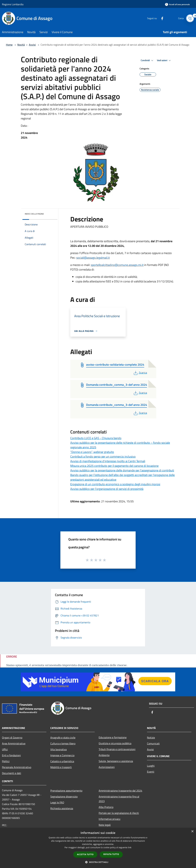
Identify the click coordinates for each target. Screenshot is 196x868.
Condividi (147, 60)
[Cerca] (190, 18)
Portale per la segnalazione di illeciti (119, 813)
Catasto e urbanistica (62, 761)
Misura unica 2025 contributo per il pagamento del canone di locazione (114, 466)
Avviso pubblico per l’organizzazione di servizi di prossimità (107, 489)
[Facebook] (161, 18)
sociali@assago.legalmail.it (93, 258)
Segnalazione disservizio (64, 796)
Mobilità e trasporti (61, 767)
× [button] (192, 832)
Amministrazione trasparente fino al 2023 (119, 799)
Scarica (140, 373)
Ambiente (104, 755)
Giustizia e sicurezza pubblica (115, 743)
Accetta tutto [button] (85, 854)
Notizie (151, 738)
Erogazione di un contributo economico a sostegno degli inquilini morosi (115, 484)
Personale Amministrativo (17, 767)
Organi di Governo (12, 738)
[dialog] (98, 848)
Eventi (151, 772)
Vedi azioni (164, 60)
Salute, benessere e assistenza (116, 761)
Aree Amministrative (14, 743)
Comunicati (153, 743)
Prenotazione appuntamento (66, 791)
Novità (21, 45)
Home (9, 45)
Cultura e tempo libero (63, 743)
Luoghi (151, 766)
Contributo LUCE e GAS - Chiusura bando (96, 438)
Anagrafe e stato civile (63, 738)
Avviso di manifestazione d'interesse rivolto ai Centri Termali (108, 461)
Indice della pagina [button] (34, 214)
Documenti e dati (12, 773)
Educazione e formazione (113, 737)
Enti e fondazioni (11, 755)
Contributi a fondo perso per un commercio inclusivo (103, 456)
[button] (98, 862)
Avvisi (32, 45)
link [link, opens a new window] (130, 847)
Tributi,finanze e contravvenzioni (117, 749)
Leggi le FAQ (57, 802)
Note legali (105, 825)
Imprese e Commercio (62, 755)
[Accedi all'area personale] (177, 4)
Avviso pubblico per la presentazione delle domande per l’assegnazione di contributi (122, 470)
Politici (6, 761)
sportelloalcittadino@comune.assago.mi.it (117, 265)
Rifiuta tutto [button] (111, 854)
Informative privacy (110, 819)
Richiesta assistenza (62, 808)
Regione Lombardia (13, 4)
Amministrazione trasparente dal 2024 (120, 791)
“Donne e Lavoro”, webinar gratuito (92, 452)
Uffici (5, 749)
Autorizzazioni (107, 767)
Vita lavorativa (58, 749)
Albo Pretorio (106, 807)
